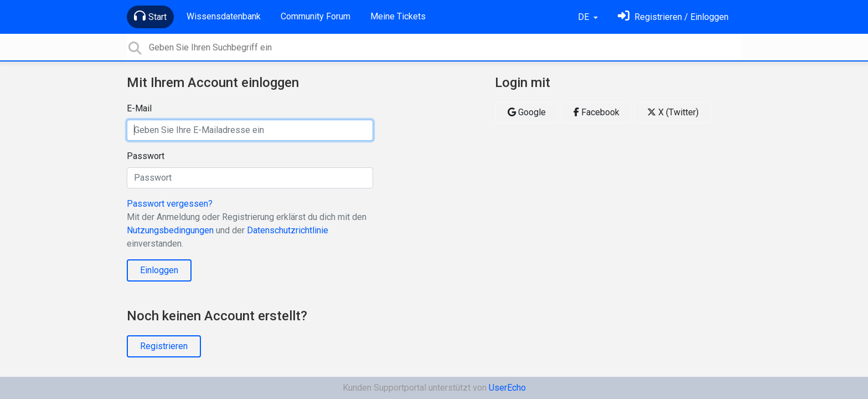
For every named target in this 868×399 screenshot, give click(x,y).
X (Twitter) (673, 112)
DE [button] (585, 17)
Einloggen (159, 270)
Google (527, 112)
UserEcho (507, 388)
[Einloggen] (673, 17)
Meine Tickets (398, 16)
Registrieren (164, 346)
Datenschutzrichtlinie (288, 230)
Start (150, 16)
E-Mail (139, 108)
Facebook (596, 112)
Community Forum (316, 16)
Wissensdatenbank (224, 16)
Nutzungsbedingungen (170, 230)
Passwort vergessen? (170, 204)
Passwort (146, 156)
